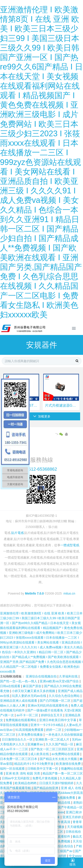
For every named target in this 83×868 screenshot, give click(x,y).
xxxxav (59, 812)
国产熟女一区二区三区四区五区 (53, 749)
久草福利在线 (69, 676)
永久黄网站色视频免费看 (59, 798)
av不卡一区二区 (28, 715)
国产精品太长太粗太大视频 (59, 759)
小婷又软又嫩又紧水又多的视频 (34, 691)
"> (60, 434)
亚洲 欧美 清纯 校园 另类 (23, 773)
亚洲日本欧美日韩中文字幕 (58, 720)
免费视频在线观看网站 (21, 720)
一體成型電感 (70, 545)
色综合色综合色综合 (60, 846)
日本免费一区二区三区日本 (19, 759)
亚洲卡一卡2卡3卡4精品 (47, 725)
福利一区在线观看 (13, 769)
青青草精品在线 (60, 803)
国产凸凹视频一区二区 (56, 701)
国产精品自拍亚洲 (46, 788)
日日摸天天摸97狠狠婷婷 (57, 783)
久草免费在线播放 (31, 735)
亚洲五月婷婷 (72, 817)
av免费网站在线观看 (66, 754)
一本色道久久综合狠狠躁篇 (64, 735)
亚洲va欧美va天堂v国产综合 (60, 681)
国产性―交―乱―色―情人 (19, 681)
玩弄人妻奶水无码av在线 (30, 696)
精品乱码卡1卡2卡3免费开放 (34, 764)
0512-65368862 (41, 469)
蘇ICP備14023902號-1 (41, 516)
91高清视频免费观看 (30, 730)
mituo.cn (69, 593)
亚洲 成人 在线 (71, 788)
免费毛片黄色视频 (45, 778)
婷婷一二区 (54, 730)
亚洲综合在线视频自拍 (42, 676)
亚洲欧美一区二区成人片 (53, 739)
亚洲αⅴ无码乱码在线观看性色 (48, 705)
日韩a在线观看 (11, 686)
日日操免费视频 (60, 841)
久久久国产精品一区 (60, 744)
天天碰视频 (75, 827)
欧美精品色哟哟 (26, 783)
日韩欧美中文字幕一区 (43, 769)
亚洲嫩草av (36, 744)
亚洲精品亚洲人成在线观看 (19, 701)
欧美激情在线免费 (69, 764)
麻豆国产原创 (33, 686)
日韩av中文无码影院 (16, 778)
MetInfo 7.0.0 (34, 593)
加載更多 (42, 416)
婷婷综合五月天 (52, 715)
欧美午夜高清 (61, 822)
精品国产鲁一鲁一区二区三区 (63, 773)
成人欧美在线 (40, 754)
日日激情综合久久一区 (18, 739)
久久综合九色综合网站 (65, 696)
